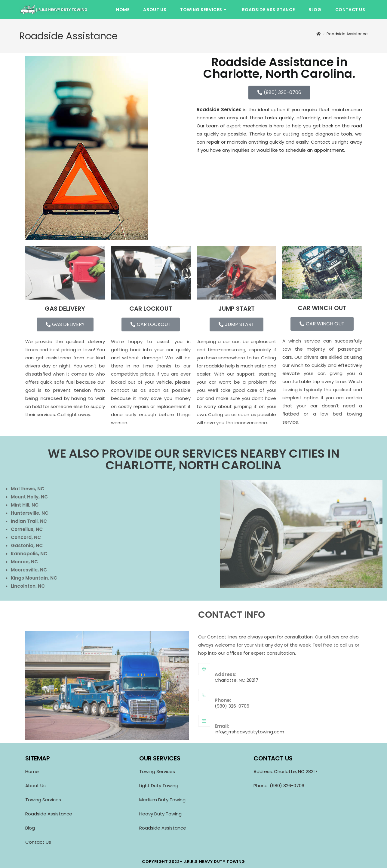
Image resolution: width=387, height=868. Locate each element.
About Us (35, 786)
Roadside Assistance (347, 34)
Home (32, 771)
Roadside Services (219, 110)
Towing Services (43, 800)
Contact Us (38, 842)
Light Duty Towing (159, 786)
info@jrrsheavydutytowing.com (249, 732)
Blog (30, 828)
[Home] (319, 34)
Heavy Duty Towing (160, 814)
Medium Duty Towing (162, 800)
